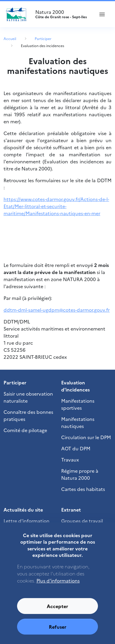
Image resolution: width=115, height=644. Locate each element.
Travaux (70, 459)
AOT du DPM (76, 448)
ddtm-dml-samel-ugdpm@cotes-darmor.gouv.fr (57, 310)
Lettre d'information (26, 521)
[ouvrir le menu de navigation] (102, 14)
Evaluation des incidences (42, 45)
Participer (43, 38)
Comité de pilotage (25, 430)
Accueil (10, 38)
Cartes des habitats (83, 489)
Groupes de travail (82, 521)
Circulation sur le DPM (86, 437)
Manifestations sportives (78, 404)
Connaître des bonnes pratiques (28, 415)
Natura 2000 (62, 14)
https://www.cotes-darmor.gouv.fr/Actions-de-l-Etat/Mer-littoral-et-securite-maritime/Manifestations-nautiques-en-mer (56, 206)
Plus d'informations (58, 587)
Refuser (58, 633)
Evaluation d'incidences (75, 386)
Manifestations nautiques (78, 422)
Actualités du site (23, 509)
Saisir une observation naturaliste (28, 397)
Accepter (57, 612)
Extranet (71, 509)
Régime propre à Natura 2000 (80, 474)
